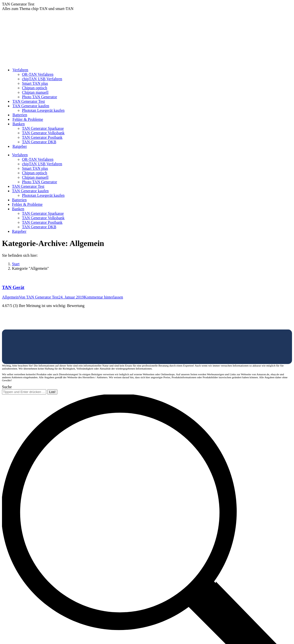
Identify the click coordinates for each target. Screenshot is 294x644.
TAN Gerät (13, 287)
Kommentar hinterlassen (103, 297)
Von (39, 297)
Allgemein (10, 297)
